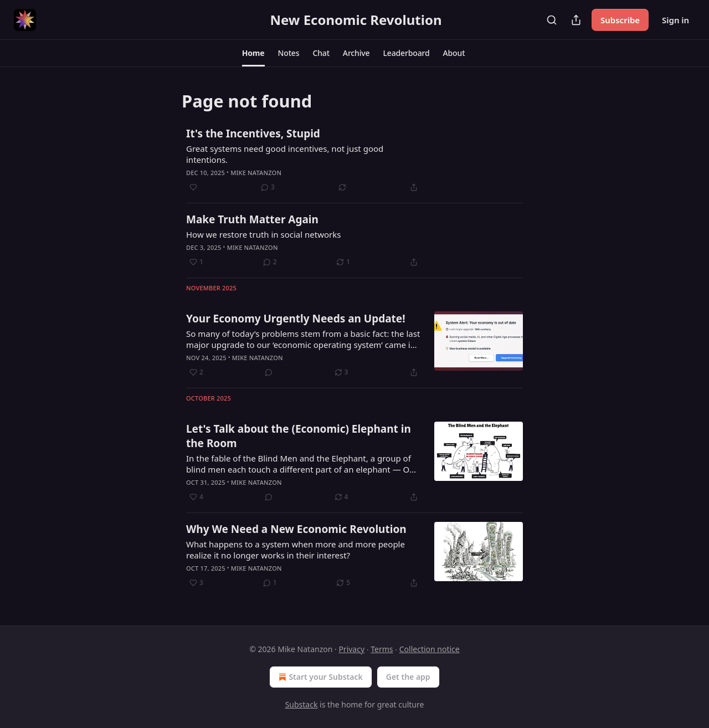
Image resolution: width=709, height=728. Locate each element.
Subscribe (620, 20)
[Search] (552, 20)
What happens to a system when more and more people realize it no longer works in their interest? (296, 550)
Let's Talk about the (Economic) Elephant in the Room (299, 436)
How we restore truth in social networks (263, 234)
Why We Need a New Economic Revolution (296, 529)
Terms (382, 649)
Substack (302, 704)
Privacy (351, 649)
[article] (354, 160)
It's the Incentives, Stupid (253, 134)
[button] (253, 53)
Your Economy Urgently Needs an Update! (296, 319)
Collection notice (430, 649)
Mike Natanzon (256, 173)
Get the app (408, 677)
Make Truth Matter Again (252, 219)
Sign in (675, 20)
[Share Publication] (576, 20)
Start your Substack (319, 677)
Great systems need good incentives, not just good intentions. (285, 154)
